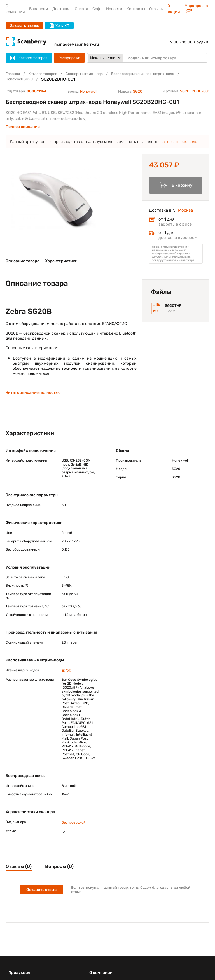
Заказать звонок (24, 26)
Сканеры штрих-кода (84, 74)
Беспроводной (73, 822)
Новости (114, 9)
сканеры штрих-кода (178, 142)
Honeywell (89, 91)
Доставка (61, 9)
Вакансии (39, 9)
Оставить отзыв (41, 890)
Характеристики (61, 261)
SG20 (138, 91)
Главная (13, 74)
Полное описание (23, 127)
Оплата (81, 9)
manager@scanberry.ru (77, 44)
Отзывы (156, 9)
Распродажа (69, 58)
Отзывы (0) (19, 866)
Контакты (136, 9)
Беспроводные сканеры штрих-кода (143, 74)
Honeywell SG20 (19, 79)
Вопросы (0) (59, 866)
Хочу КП (59, 25)
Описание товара (23, 261)
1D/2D (66, 671)
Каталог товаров (43, 74)
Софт (97, 9)
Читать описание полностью (33, 393)
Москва (185, 210)
